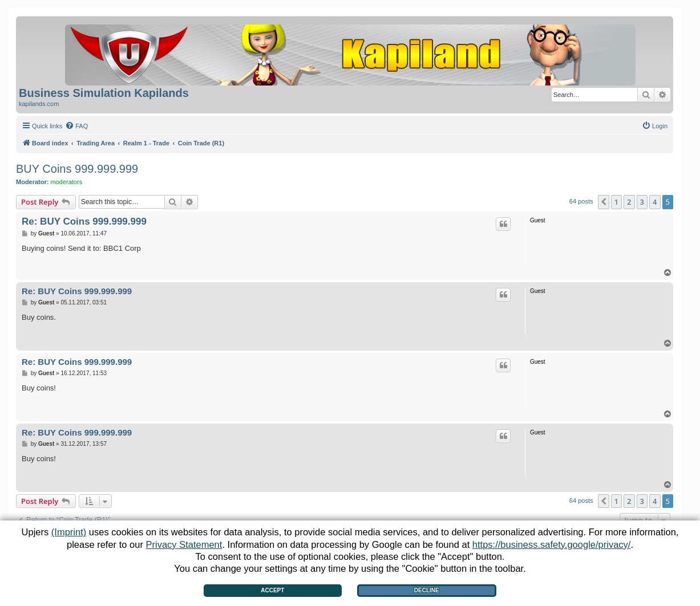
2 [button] (629, 202)
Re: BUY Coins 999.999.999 (84, 221)
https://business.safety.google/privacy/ (552, 544)
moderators (67, 182)
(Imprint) (69, 532)
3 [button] (642, 202)
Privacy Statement (184, 544)
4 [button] (655, 202)
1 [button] (616, 202)
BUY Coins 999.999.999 (77, 169)
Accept (272, 590)
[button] (604, 202)
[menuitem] (76, 126)
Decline (427, 590)
